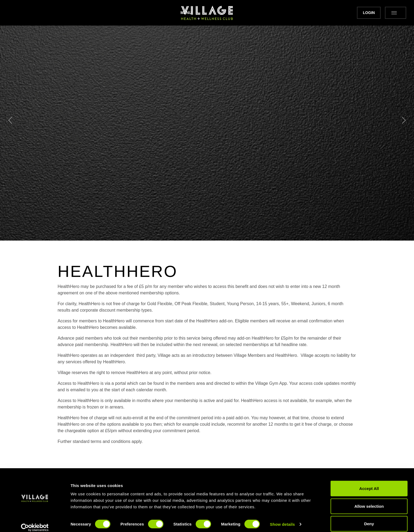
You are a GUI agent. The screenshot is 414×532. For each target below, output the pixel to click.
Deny (369, 518)
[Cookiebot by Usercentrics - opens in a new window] (35, 522)
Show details (283, 518)
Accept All (369, 482)
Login (357, 13)
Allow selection (369, 500)
